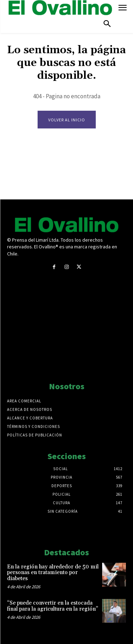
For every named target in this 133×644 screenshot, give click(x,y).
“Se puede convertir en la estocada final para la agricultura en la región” (53, 606)
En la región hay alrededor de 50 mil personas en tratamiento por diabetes (53, 573)
